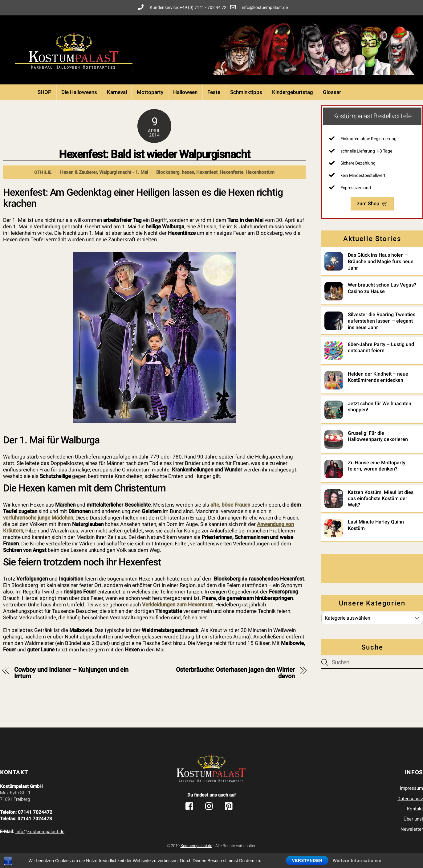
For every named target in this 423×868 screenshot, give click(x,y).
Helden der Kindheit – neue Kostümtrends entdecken (378, 377)
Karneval (117, 92)
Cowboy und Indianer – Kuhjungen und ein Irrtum (71, 673)
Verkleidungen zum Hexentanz (177, 605)
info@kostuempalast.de (40, 832)
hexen (188, 172)
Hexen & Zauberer (79, 172)
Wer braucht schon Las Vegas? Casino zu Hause (382, 288)
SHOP (45, 92)
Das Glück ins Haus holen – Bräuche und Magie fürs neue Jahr (381, 261)
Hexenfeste (232, 172)
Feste (214, 92)
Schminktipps (246, 92)
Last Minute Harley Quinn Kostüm (376, 525)
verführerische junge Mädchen (38, 518)
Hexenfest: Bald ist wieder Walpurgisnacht (154, 154)
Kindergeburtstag (293, 92)
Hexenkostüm (260, 172)
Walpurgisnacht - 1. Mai (124, 172)
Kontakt (415, 809)
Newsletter (412, 829)
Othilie (43, 172)
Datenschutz (410, 799)
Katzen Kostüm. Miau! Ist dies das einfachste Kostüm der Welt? (381, 499)
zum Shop (372, 204)
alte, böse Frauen (230, 505)
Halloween (185, 92)
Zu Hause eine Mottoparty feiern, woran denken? (377, 466)
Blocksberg (168, 172)
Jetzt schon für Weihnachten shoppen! (380, 407)
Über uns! (413, 819)
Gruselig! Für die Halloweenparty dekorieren (378, 436)
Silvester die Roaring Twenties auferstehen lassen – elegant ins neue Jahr (382, 321)
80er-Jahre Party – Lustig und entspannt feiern (381, 348)
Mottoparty (150, 92)
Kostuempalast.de (196, 846)
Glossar (332, 92)
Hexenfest (207, 172)
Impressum (411, 788)
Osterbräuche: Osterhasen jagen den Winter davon (235, 673)
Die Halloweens (79, 92)
